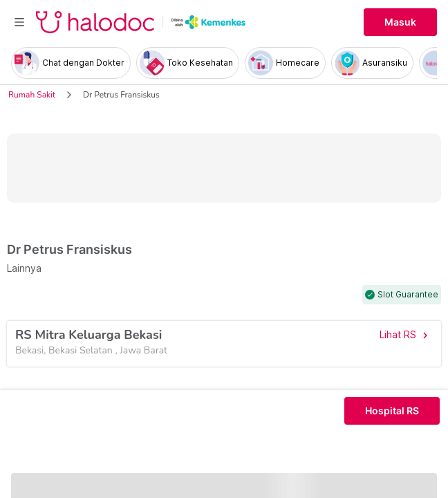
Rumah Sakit (32, 95)
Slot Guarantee (408, 295)
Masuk (400, 22)
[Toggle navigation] (19, 22)
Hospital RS (392, 411)
